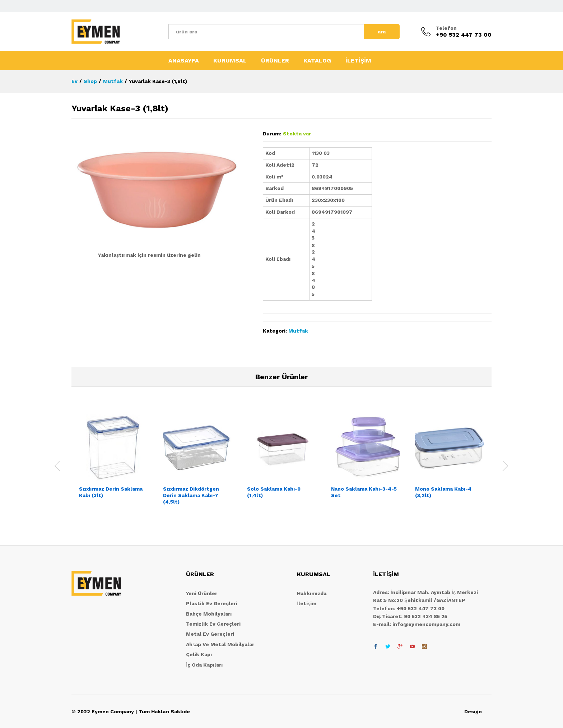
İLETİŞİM (358, 61)
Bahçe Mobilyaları (209, 614)
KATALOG (317, 61)
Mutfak (298, 331)
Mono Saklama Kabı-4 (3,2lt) (443, 492)
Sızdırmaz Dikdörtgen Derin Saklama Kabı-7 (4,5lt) (191, 495)
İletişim (307, 603)
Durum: (272, 134)
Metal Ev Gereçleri (210, 634)
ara (382, 32)
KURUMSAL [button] (230, 61)
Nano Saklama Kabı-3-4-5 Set (364, 492)
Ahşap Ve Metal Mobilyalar (220, 644)
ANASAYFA (184, 61)
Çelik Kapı (199, 654)
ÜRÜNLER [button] (275, 61)
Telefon (446, 28)
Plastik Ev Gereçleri (212, 603)
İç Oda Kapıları (204, 665)
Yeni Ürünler (202, 593)
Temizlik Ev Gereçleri (213, 624)
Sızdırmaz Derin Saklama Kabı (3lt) (111, 492)
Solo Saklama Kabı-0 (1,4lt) (274, 492)
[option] (113, 462)
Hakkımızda (312, 593)
